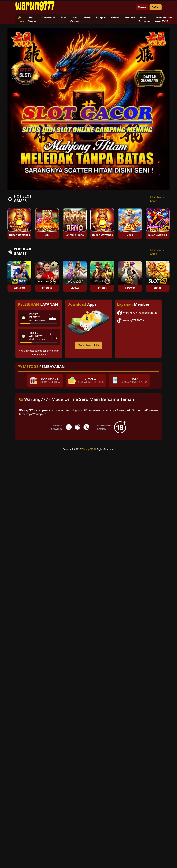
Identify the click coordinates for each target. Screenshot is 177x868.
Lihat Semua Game (157, 199)
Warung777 (87, 449)
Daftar (156, 7)
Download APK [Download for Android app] (88, 345)
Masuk (142, 7)
